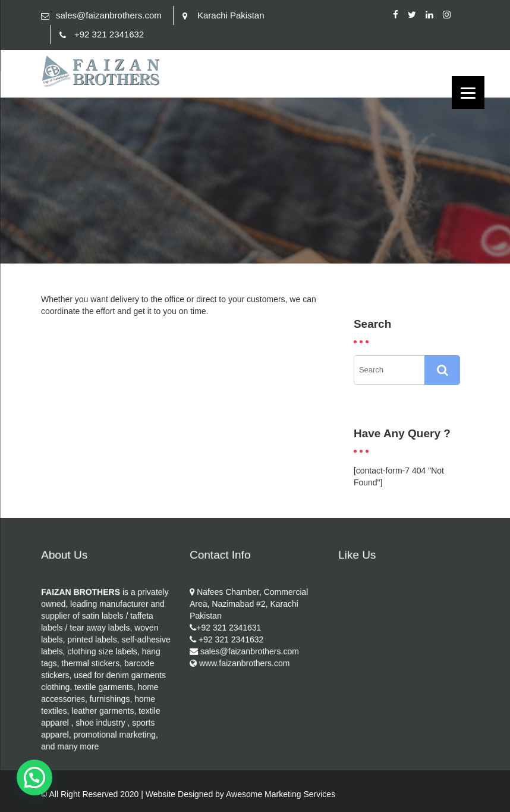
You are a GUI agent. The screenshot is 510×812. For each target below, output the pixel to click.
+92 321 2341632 (109, 34)
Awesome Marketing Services (281, 794)
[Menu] (468, 93)
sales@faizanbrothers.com (109, 15)
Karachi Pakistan (231, 15)
